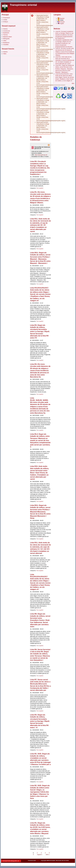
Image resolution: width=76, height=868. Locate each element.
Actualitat (6, 44)
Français (61, 22)
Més (73, 83)
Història (5, 29)
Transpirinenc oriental (23, 5)
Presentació (6, 18)
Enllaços (6, 22)
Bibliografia (6, 39)
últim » (48, 854)
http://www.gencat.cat (41, 155)
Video (5, 41)
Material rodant (7, 37)
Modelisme (6, 43)
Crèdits (5, 20)
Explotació (6, 33)
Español (61, 18)
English (61, 23)
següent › (40, 854)
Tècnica (5, 35)
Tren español (40, 188)
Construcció (6, 31)
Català (61, 20)
